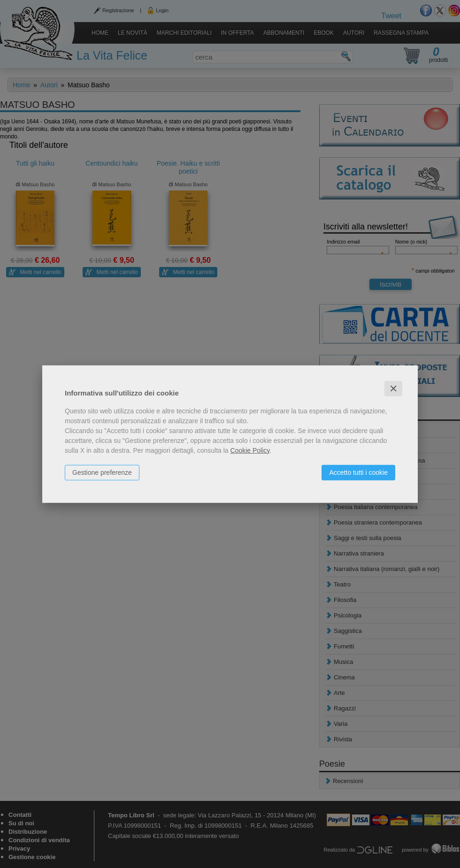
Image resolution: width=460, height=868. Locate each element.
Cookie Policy (250, 450)
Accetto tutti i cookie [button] (358, 472)
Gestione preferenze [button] (102, 472)
